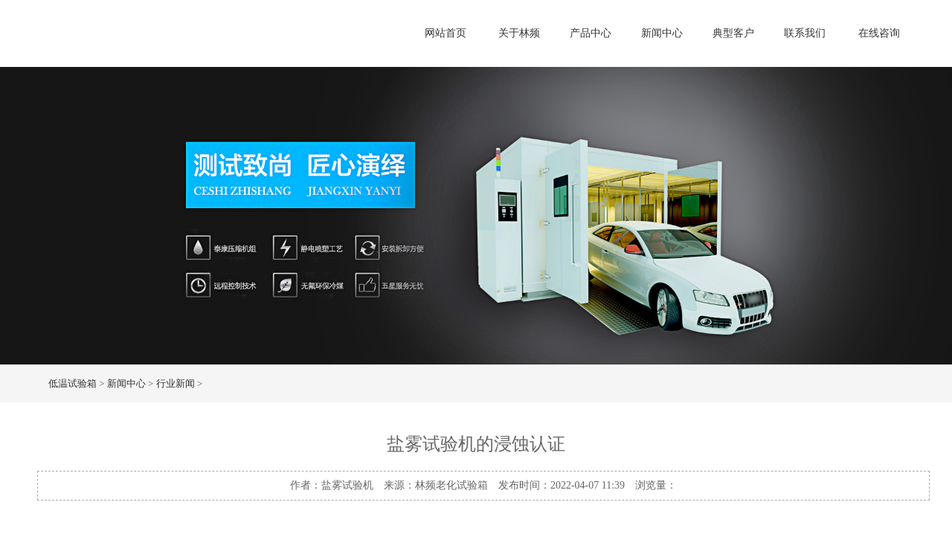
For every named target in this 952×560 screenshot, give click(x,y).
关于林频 (519, 33)
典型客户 (733, 33)
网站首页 (446, 33)
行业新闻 (176, 383)
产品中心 (591, 33)
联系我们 (805, 33)
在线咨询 (879, 33)
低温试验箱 (73, 383)
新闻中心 (662, 33)
